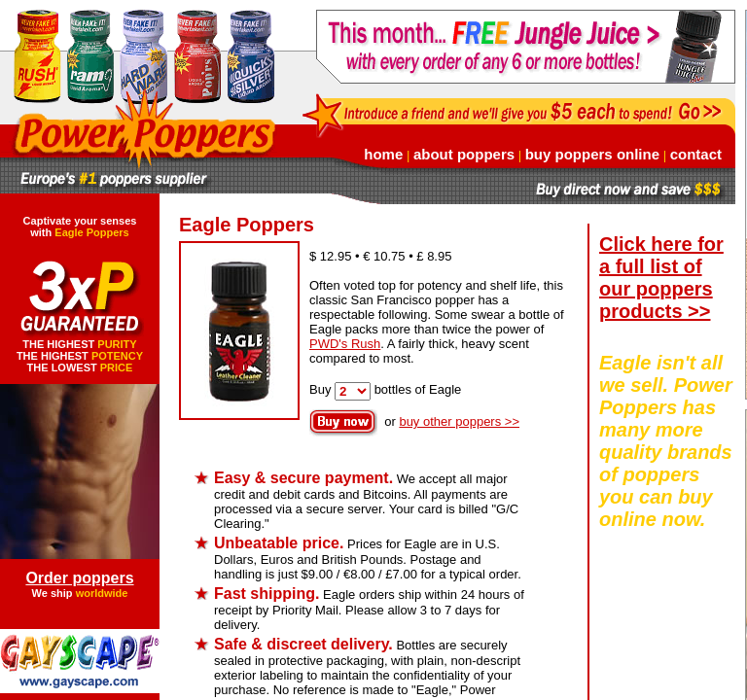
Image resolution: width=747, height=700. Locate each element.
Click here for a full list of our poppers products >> (661, 278)
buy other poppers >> (459, 421)
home (383, 154)
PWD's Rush (345, 344)
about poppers (464, 154)
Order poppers (79, 578)
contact (696, 154)
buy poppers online (592, 154)
